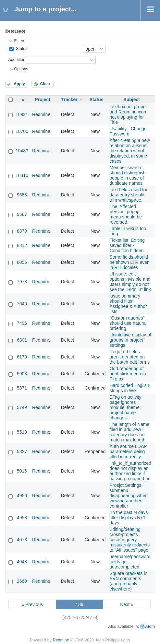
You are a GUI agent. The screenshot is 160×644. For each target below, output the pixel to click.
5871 (22, 388)
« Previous (32, 604)
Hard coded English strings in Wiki (129, 388)
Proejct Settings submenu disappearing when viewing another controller (129, 496)
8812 (22, 245)
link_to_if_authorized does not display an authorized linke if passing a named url (130, 471)
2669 (22, 581)
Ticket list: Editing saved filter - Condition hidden (127, 245)
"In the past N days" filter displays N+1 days (129, 518)
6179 (22, 357)
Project (42, 100)
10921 (22, 114)
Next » (127, 604)
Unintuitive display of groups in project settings (130, 340)
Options (21, 69)
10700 (22, 131)
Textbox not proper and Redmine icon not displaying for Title (128, 114)
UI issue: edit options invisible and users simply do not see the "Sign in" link (130, 282)
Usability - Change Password (128, 131)
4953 (22, 518)
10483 (22, 151)
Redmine (41, 114)
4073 (22, 540)
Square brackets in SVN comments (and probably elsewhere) (128, 581)
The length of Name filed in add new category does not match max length (129, 432)
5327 (22, 451)
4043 (22, 562)
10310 (22, 175)
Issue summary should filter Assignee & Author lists (128, 304)
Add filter (16, 60)
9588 (22, 195)
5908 (22, 374)
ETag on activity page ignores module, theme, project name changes (125, 407)
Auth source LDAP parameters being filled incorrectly (128, 451)
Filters (19, 41)
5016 (22, 471)
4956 (22, 496)
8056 (22, 262)
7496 (22, 323)
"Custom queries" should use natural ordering (128, 323)
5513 (22, 432)
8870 (22, 231)
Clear (45, 84)
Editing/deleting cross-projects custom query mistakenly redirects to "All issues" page (129, 540)
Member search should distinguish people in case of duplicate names (127, 175)
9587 (22, 214)
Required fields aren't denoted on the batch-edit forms (129, 357)
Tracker (69, 100)
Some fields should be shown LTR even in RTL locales (129, 262)
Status (21, 49)
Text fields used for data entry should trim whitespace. (128, 195)
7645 (22, 304)
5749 (22, 407)
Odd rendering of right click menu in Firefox (128, 374)
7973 (22, 282)
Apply (19, 84)
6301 (22, 340)
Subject (132, 100)
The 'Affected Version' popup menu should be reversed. (126, 214)
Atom (150, 626)
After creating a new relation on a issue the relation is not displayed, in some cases (130, 151)
